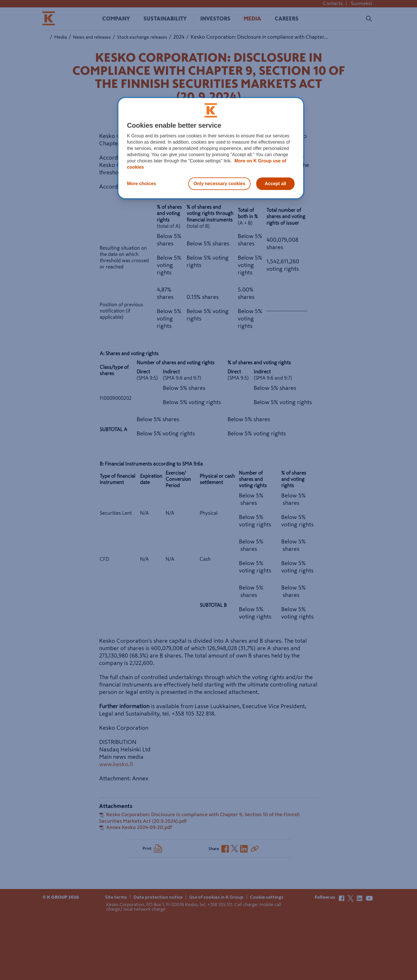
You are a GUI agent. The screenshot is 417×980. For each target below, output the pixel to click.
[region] (211, 148)
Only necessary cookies (219, 184)
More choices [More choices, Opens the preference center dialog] (141, 184)
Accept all (276, 184)
